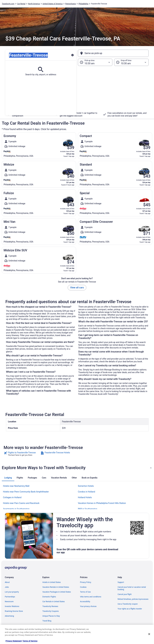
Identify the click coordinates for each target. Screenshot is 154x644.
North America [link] (34, 4)
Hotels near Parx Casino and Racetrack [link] (21, 503)
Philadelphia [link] (83, 4)
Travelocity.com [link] (8, 4)
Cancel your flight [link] (125, 594)
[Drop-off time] (131, 62)
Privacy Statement (14, 641)
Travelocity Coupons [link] (51, 611)
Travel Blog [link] (47, 621)
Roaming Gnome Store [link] (14, 611)
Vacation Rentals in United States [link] (56, 587)
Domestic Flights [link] (49, 597)
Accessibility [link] (85, 602)
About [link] (7, 582)
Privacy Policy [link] (86, 582)
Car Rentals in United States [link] (54, 602)
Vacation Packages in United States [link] (57, 592)
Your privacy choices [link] (88, 606)
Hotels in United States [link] (52, 582)
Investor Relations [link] (12, 606)
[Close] (149, 634)
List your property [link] (12, 592)
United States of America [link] (53, 4)
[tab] (8, 478)
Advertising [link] (9, 616)
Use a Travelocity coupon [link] (128, 604)
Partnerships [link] (10, 597)
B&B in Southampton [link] (88, 509)
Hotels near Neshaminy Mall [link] (16, 486)
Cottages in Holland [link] (12, 497)
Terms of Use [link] (85, 592)
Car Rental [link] (21, 4)
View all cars (77, 288)
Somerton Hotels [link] (86, 486)
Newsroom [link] (9, 602)
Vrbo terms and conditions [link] (91, 597)
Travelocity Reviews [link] (50, 606)
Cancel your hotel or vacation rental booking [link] (132, 588)
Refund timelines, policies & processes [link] (133, 599)
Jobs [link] (7, 587)
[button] (77, 91)
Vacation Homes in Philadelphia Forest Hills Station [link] (102, 503)
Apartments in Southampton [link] (16, 509)
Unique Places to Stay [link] (51, 616)
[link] (22, 454)
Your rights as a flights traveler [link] (130, 609)
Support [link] (121, 582)
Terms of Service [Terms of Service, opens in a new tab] (30, 641)
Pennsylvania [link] (71, 4)
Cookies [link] (83, 587)
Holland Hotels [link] (85, 497)
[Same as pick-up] (113, 53)
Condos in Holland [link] (86, 492)
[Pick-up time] (95, 62)
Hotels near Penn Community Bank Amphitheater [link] (26, 492)
